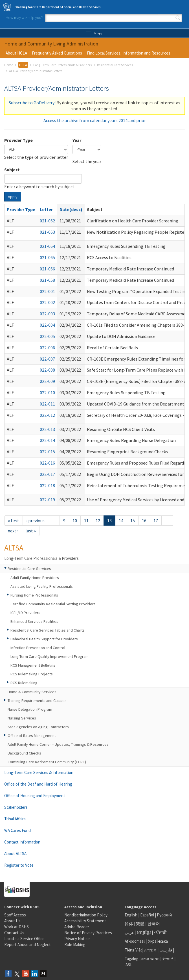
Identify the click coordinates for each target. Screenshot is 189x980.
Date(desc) (71, 209)
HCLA (23, 65)
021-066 (47, 269)
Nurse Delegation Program (30, 709)
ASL (129, 965)
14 (121, 521)
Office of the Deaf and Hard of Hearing (38, 784)
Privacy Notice (77, 939)
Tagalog (132, 959)
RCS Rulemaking (24, 683)
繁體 (141, 924)
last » (31, 531)
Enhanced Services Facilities (34, 621)
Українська (158, 941)
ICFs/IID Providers (25, 613)
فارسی (165, 950)
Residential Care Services (115, 65)
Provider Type (18, 140)
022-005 (47, 336)
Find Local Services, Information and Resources (129, 53)
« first (14, 521)
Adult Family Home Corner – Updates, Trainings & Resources (58, 744)
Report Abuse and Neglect (28, 945)
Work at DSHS (17, 927)
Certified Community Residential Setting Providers (53, 604)
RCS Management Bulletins (33, 665)
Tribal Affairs (15, 819)
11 (86, 521)
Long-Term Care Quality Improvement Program (50, 656)
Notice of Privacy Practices (88, 933)
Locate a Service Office (24, 939)
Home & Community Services (32, 692)
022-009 (47, 381)
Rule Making (75, 945)
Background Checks (24, 753)
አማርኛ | (151, 950)
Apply (13, 197)
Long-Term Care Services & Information (39, 772)
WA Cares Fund (17, 830)
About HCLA (16, 53)
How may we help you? (24, 18)
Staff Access (15, 915)
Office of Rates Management (32, 736)
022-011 (47, 404)
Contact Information (22, 842)
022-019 (47, 500)
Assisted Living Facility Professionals (42, 586)
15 (133, 521)
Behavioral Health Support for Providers (44, 639)
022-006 (47, 348)
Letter (46, 209)
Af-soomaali (135, 941)
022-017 (47, 474)
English (131, 915)
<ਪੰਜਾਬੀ (160, 932)
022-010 (47, 393)
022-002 (47, 302)
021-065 (47, 257)
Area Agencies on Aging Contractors (38, 727)
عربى (129, 932)
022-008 (47, 370)
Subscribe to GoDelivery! (32, 103)
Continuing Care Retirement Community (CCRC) (47, 762)
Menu (95, 34)
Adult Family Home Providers (35, 578)
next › (13, 531)
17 (156, 521)
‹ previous (35, 521)
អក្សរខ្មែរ (144, 932)
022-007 (47, 359)
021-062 (47, 221)
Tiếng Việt (133, 950)
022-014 (47, 440)
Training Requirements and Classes (37, 701)
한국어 (154, 924)
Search (178, 18)
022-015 (47, 452)
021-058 (47, 280)
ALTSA (14, 548)
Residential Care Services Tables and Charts (48, 630)
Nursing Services (22, 718)
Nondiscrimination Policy (86, 915)
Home (9, 65)
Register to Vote (19, 865)
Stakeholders (16, 807)
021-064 (47, 246)
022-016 (47, 463)
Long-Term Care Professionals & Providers (62, 65)
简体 (129, 924)
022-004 (47, 325)
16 (144, 521)
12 (98, 521)
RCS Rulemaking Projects (32, 674)
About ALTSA (15, 854)
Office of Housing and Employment (35, 796)
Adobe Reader (77, 927)
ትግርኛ (168, 959)
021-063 (47, 232)
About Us (12, 921)
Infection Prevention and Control (38, 648)
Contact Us (14, 933)
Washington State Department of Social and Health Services (58, 7)
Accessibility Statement (85, 921)
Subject (12, 170)
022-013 (47, 429)
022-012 (47, 415)
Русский (164, 915)
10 (75, 521)
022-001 (47, 291)
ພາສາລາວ (150, 959)
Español (147, 915)
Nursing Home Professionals (34, 595)
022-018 (47, 485)
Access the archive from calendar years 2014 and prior (95, 120)
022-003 (47, 314)
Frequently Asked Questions (57, 53)
